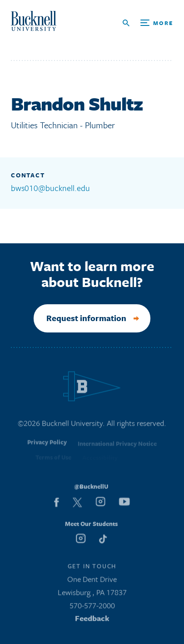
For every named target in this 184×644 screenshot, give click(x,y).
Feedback (92, 620)
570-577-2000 (92, 606)
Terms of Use (53, 459)
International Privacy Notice (117, 446)
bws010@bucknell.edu (50, 188)
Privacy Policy (47, 445)
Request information (86, 318)
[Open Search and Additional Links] (148, 23)
